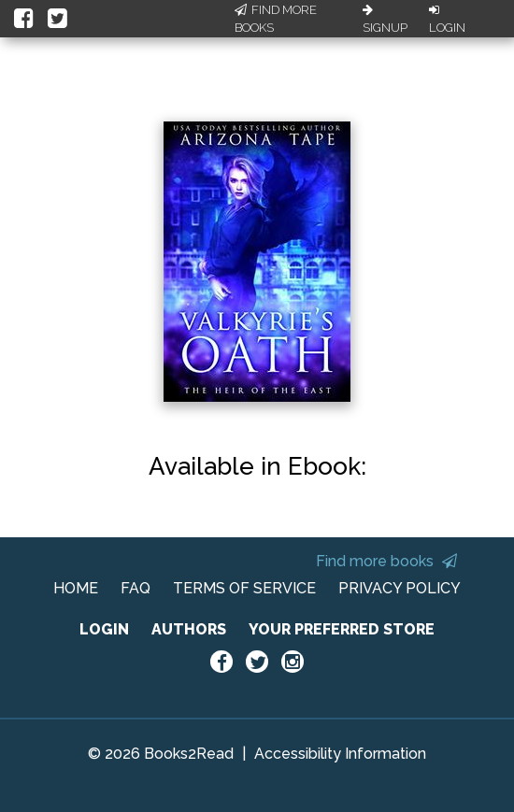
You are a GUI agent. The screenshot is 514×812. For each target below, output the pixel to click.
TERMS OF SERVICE (244, 588)
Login (447, 20)
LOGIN (104, 629)
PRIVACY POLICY (400, 588)
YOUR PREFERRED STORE (342, 629)
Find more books (386, 561)
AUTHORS (189, 629)
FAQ (136, 588)
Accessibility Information (340, 754)
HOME (76, 588)
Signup (385, 20)
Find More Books (276, 19)
